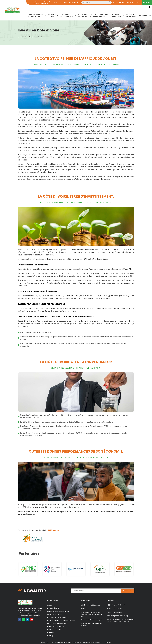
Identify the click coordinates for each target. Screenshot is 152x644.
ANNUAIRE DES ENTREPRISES (83, 15)
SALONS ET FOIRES (145, 15)
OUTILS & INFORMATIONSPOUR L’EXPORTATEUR (100, 15)
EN (149, 2)
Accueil (20, 37)
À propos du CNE (133, 2)
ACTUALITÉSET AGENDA (53, 15)
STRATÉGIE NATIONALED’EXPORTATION (37, 15)
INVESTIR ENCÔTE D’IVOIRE (131, 15)
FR (146, 2)
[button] (138, 569)
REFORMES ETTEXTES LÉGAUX (118, 15)
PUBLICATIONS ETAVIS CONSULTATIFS (68, 15)
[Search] (110, 2)
